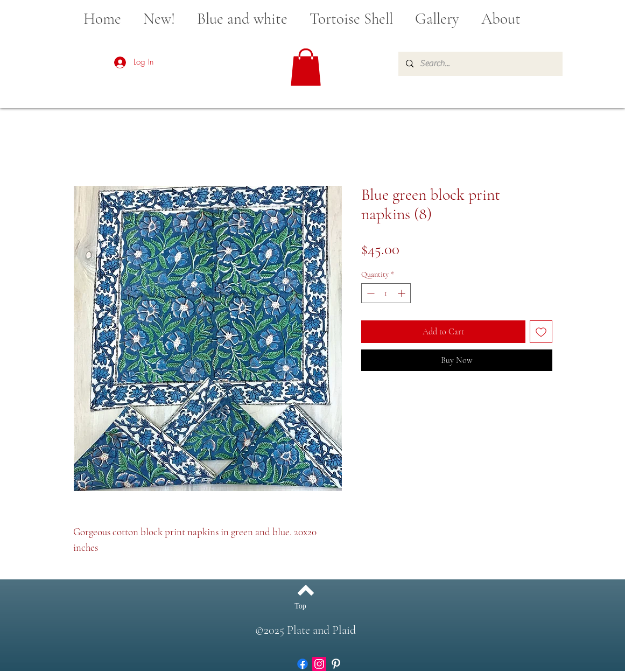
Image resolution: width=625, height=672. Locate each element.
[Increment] (402, 293)
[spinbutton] (386, 293)
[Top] (301, 606)
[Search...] (480, 64)
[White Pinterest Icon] (336, 664)
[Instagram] (319, 664)
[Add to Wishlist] (541, 332)
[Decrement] (370, 293)
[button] (306, 67)
